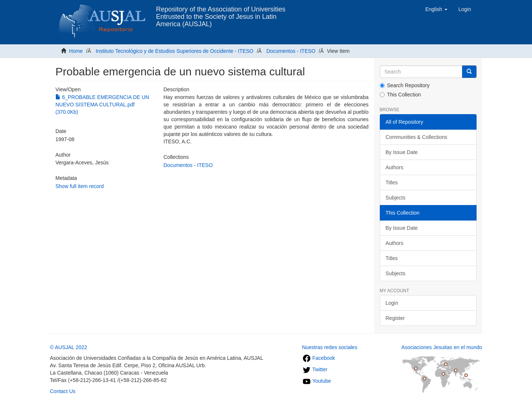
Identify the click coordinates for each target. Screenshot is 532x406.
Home (76, 51)
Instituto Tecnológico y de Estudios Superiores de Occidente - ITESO (175, 51)
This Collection (400, 95)
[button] (436, 9)
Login (392, 303)
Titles (392, 182)
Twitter (315, 369)
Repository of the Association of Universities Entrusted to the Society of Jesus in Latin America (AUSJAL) (221, 12)
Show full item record (80, 186)
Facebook (319, 358)
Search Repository (405, 85)
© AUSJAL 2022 (69, 347)
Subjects (396, 198)
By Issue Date (402, 152)
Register (395, 318)
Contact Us (63, 391)
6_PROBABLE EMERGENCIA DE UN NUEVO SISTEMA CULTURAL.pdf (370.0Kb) (102, 105)
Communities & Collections (417, 137)
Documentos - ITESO (291, 51)
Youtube (317, 381)
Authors (395, 167)
